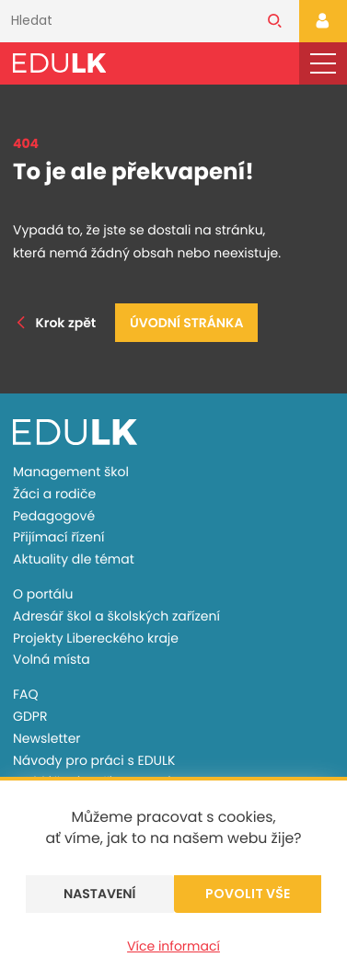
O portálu (43, 594)
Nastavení (100, 894)
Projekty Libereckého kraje (96, 638)
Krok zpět (54, 323)
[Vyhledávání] (125, 21)
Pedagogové (54, 516)
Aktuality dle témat (74, 559)
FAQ (26, 694)
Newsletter (47, 738)
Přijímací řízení (58, 537)
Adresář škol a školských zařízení (116, 616)
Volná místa (52, 659)
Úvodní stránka (186, 323)
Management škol (71, 472)
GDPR (30, 716)
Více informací (173, 946)
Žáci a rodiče (54, 494)
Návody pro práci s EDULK (94, 760)
